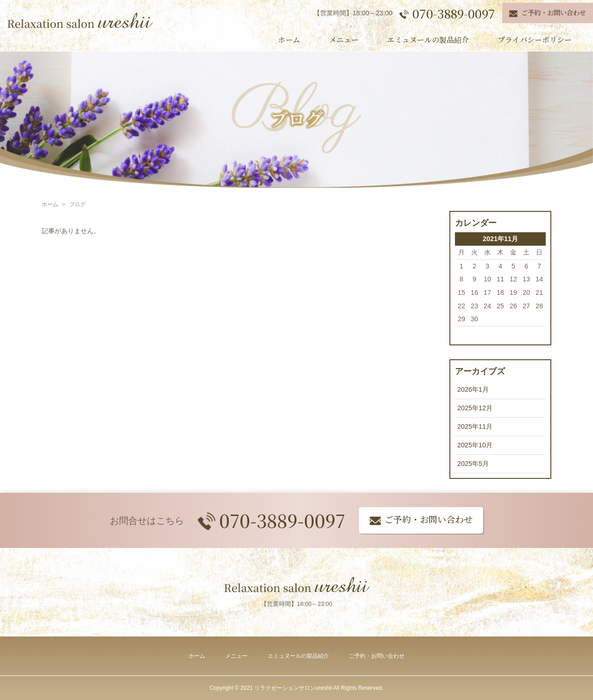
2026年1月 (473, 389)
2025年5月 (473, 464)
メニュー (344, 40)
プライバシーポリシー (535, 40)
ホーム (289, 40)
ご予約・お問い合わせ (377, 656)
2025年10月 (475, 445)
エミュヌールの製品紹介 (428, 40)
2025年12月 (475, 408)
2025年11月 (475, 426)
